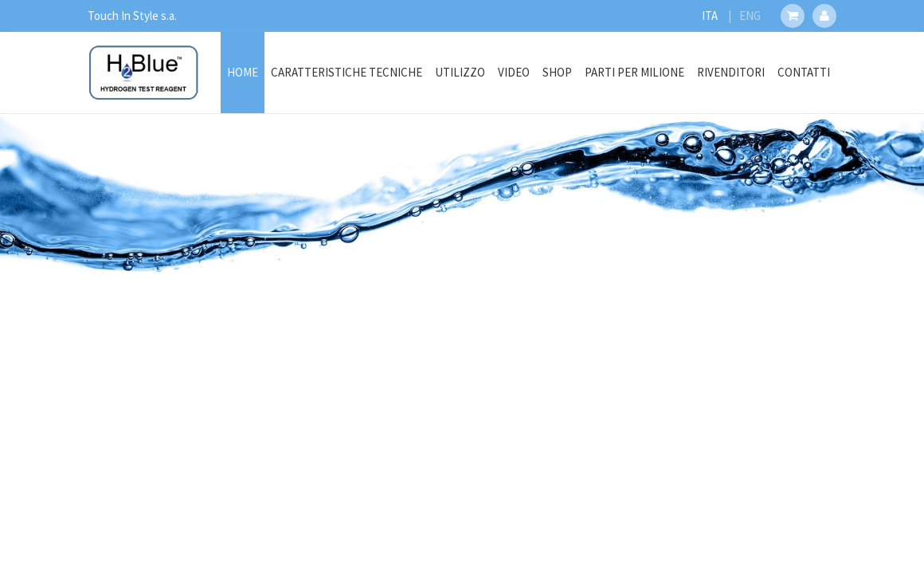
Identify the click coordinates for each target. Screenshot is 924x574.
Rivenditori (731, 72)
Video (514, 72)
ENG (750, 16)
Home (243, 72)
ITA (710, 16)
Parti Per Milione (634, 72)
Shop (557, 72)
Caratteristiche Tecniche (346, 72)
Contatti (804, 72)
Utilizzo (460, 72)
